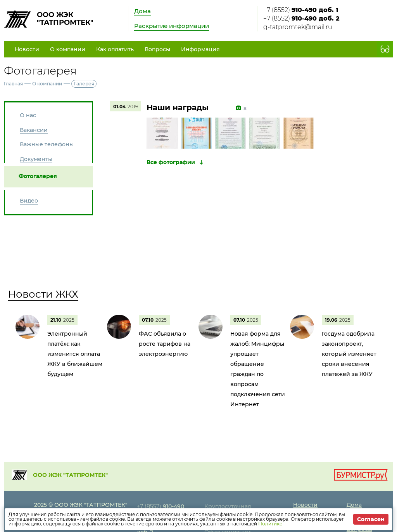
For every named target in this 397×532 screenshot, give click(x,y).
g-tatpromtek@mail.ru (298, 27)
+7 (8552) (301, 10)
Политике (270, 524)
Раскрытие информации (172, 26)
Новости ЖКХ (43, 294)
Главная (13, 84)
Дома (142, 11)
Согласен (371, 519)
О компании (47, 84)
